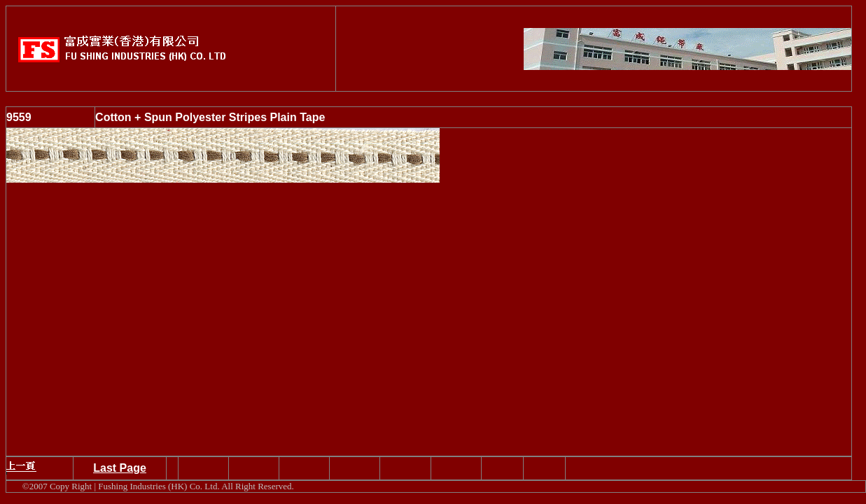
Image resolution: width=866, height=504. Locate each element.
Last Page (120, 468)
